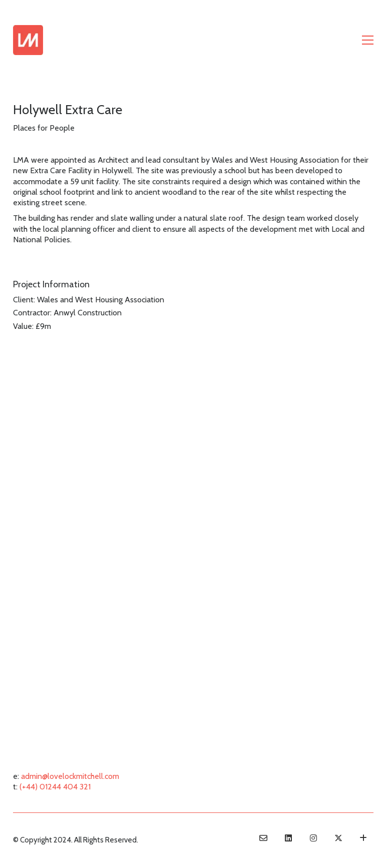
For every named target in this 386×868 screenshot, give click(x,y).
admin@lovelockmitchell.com (70, 776)
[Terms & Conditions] (363, 838)
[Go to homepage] (28, 40)
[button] (368, 40)
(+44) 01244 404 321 (55, 787)
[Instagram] (313, 838)
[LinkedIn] (288, 838)
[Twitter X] (338, 838)
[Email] (263, 838)
